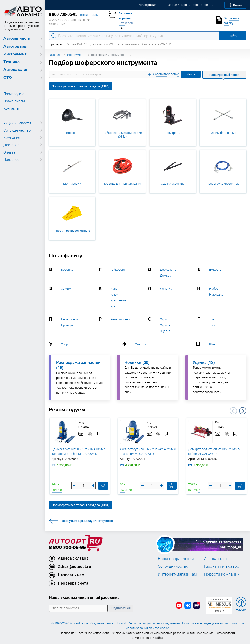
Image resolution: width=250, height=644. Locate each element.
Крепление (118, 300)
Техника (11, 62)
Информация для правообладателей (154, 623)
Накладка (216, 294)
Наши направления (176, 559)
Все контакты (89, 15)
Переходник (70, 319)
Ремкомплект (120, 319)
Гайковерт (118, 270)
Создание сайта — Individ (108, 623)
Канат (115, 289)
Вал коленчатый (128, 44)
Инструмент (15, 54)
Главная (54, 55)
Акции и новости (17, 123)
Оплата (9, 152)
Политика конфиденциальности (205, 623)
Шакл (213, 344)
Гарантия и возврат (223, 566)
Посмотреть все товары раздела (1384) (81, 86)
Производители (16, 94)
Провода (67, 325)
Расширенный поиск (224, 75)
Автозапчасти (17, 39)
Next (243, 411)
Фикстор (141, 344)
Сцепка (165, 331)
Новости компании (222, 574)
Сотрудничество (17, 130)
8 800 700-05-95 (67, 548)
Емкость (215, 270)
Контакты (11, 108)
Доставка (11, 145)
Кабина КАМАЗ (77, 44)
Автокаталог (16, 70)
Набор (214, 289)
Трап (213, 319)
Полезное (11, 159)
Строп (164, 319)
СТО (8, 78)
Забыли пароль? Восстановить (190, 5)
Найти (191, 74)
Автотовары (15, 46)
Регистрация (147, 5)
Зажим (66, 289)
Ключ (114, 294)
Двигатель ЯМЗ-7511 (157, 44)
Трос (213, 325)
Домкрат (166, 275)
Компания (12, 137)
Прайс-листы (14, 101)
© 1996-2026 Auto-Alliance (70, 623)
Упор (64, 344)
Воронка (67, 270)
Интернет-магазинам (177, 574)
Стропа (165, 325)
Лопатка (166, 289)
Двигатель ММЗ (102, 44)
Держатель (168, 270)
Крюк (114, 306)
